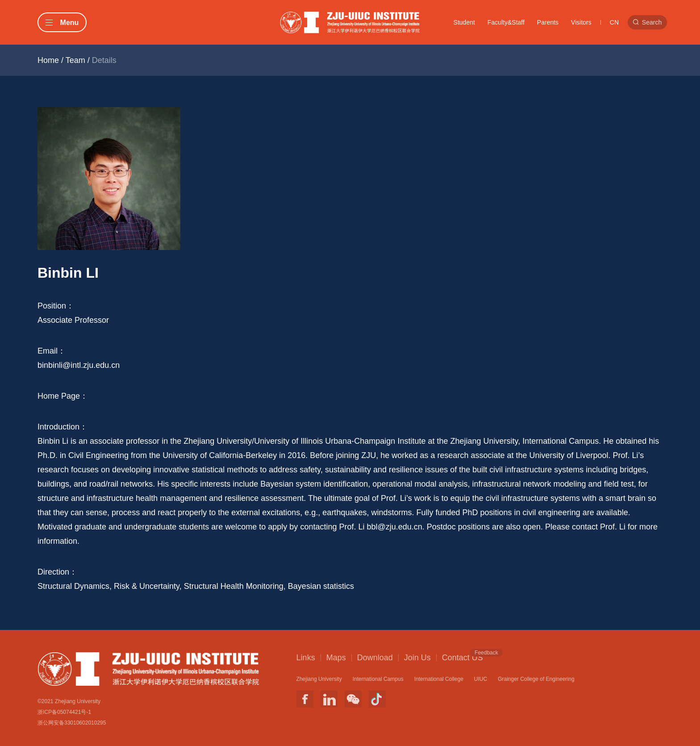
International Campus (378, 679)
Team (75, 60)
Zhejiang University (319, 679)
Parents (548, 22)
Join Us (417, 658)
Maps (336, 658)
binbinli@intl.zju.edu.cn (79, 365)
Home (48, 60)
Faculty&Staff (506, 22)
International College (439, 679)
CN (614, 22)
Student (464, 22)
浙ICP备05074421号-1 (64, 712)
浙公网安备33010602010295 (72, 723)
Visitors (581, 22)
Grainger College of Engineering (536, 679)
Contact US (462, 657)
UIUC (481, 679)
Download (375, 658)
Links (306, 658)
